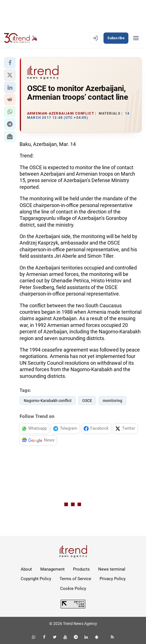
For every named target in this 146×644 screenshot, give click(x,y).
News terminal (112, 569)
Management (52, 569)
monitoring (112, 401)
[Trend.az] (21, 38)
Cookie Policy (73, 589)
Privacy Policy (113, 579)
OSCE (87, 401)
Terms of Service (75, 579)
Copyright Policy (36, 579)
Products (81, 569)
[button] (10, 63)
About (26, 569)
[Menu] (136, 38)
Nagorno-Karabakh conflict (48, 401)
